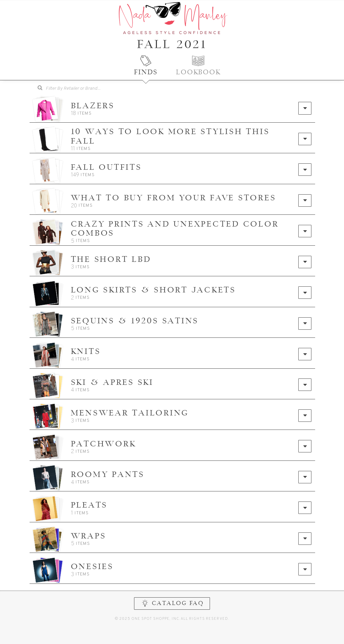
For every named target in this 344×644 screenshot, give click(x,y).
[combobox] (78, 89)
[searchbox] (82, 88)
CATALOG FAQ (172, 622)
